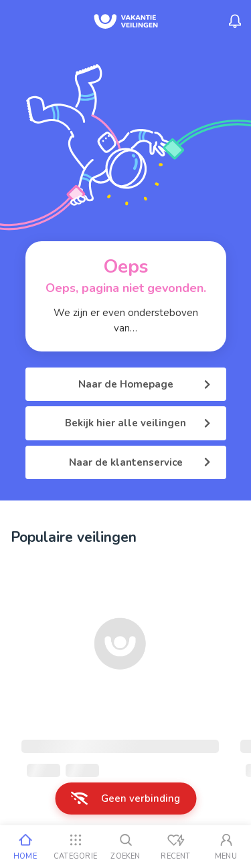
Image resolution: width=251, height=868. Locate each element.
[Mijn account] (226, 847)
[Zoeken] (125, 847)
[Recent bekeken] (176, 847)
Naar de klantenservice (140, 462)
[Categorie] (75, 847)
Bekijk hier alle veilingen (138, 423)
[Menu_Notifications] (235, 21)
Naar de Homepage (144, 384)
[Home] (25, 847)
